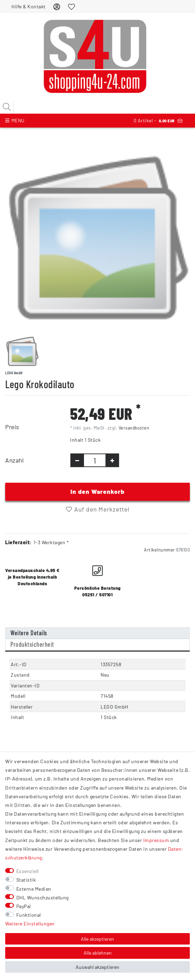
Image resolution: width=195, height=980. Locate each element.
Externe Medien (34, 889)
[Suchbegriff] (97, 107)
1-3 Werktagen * (51, 542)
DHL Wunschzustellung (43, 897)
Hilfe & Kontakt (29, 6)
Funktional (29, 915)
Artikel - (158, 121)
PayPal (24, 906)
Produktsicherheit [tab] (32, 644)
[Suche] (7, 107)
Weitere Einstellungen (30, 924)
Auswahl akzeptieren (97, 967)
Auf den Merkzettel (98, 509)
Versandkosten (134, 428)
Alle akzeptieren (97, 939)
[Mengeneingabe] (95, 460)
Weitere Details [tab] (29, 633)
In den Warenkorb (97, 491)
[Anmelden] (57, 6)
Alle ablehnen (98, 953)
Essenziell (28, 871)
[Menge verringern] (77, 460)
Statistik (26, 880)
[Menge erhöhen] (112, 460)
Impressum (156, 840)
